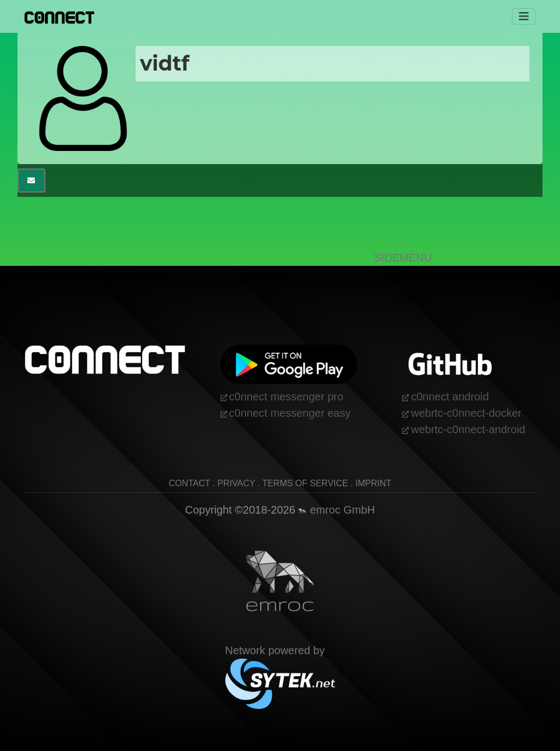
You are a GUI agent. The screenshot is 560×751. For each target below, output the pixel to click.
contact (189, 483)
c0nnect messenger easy (290, 413)
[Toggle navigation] (524, 16)
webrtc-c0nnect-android (468, 429)
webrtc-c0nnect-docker (466, 413)
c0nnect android (450, 397)
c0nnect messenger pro (286, 397)
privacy (237, 483)
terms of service (305, 483)
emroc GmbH (336, 510)
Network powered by (280, 666)
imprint (374, 483)
